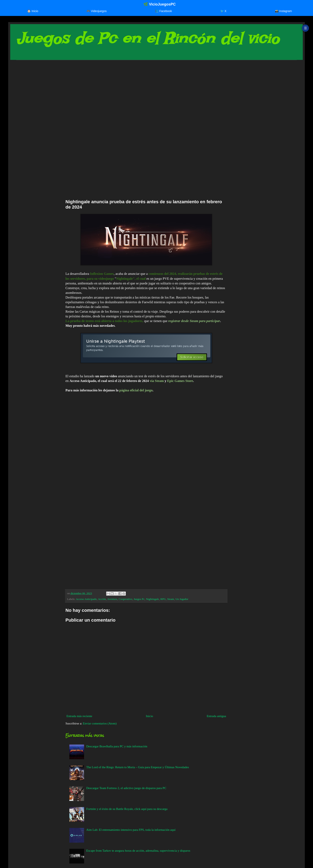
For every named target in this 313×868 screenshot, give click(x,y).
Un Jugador (182, 599)
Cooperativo (126, 599)
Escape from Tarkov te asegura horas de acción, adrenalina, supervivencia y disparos (138, 851)
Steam (171, 599)
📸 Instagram (283, 11)
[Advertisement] (139, 95)
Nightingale (153, 599)
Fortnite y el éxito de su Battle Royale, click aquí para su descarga (127, 809)
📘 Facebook (163, 11)
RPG (163, 599)
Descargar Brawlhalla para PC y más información (117, 746)
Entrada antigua (216, 716)
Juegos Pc (139, 599)
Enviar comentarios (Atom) (100, 723)
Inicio (149, 716)
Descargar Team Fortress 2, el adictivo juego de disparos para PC (126, 788)
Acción (102, 599)
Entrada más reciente (79, 716)
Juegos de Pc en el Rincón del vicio (148, 38)
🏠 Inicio (33, 11)
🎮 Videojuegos (97, 11)
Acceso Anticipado (86, 599)
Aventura (112, 599)
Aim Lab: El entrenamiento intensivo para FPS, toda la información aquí (131, 830)
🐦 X (223, 11)
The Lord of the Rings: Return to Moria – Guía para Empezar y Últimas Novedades (138, 767)
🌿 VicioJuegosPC (160, 4)
